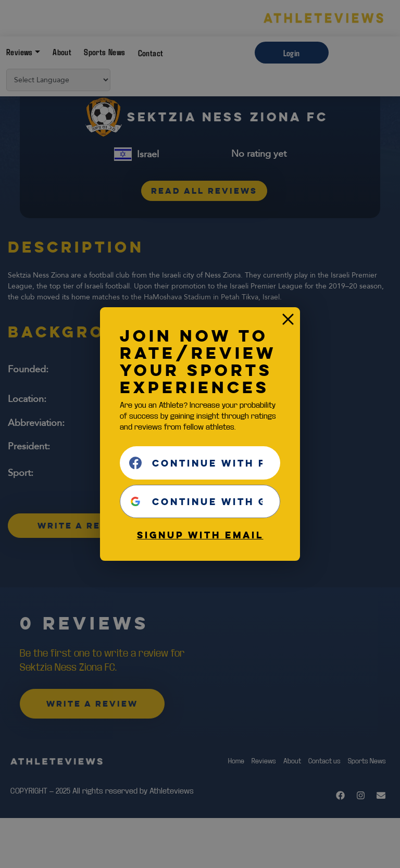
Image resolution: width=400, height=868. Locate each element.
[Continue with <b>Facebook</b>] (200, 463)
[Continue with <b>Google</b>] (200, 501)
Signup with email (200, 535)
